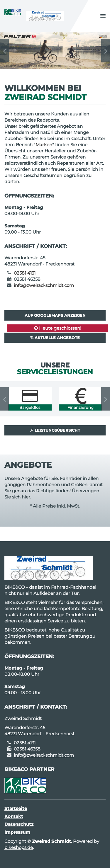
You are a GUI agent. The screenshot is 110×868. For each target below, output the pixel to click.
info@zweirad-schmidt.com (44, 285)
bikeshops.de (19, 847)
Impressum (17, 832)
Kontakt (14, 816)
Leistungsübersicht (55, 430)
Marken (44, 145)
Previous (4, 51)
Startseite (16, 808)
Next (106, 51)
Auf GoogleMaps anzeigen (55, 315)
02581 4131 (25, 273)
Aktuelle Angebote (55, 338)
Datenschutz (19, 824)
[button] (103, 16)
